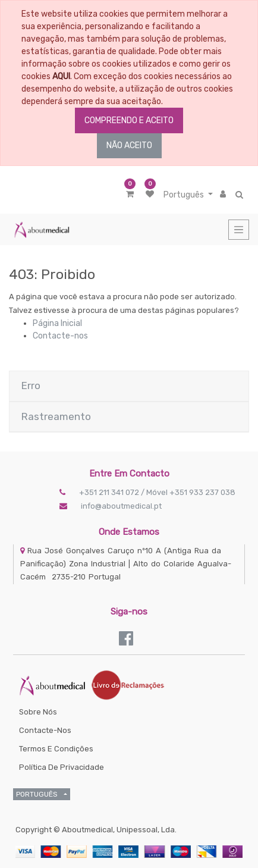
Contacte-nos (60, 336)
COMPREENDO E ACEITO (129, 120)
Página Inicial (57, 323)
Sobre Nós (38, 712)
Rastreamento (56, 416)
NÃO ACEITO (129, 145)
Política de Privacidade (62, 767)
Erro (31, 386)
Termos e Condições (56, 749)
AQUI (61, 76)
